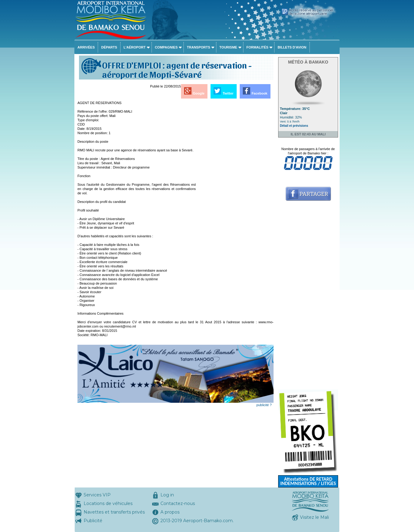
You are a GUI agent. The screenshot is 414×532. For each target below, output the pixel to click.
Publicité (93, 521)
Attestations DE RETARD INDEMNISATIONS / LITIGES (308, 481)
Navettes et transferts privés (114, 512)
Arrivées (86, 47)
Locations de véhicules (108, 503)
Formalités (258, 47)
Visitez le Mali (314, 517)
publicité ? (264, 405)
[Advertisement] (235, 193)
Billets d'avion (292, 47)
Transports (199, 47)
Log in (167, 495)
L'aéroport (135, 47)
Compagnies (166, 47)
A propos (170, 512)
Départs (109, 47)
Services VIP (97, 495)
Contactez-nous (178, 503)
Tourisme (228, 47)
